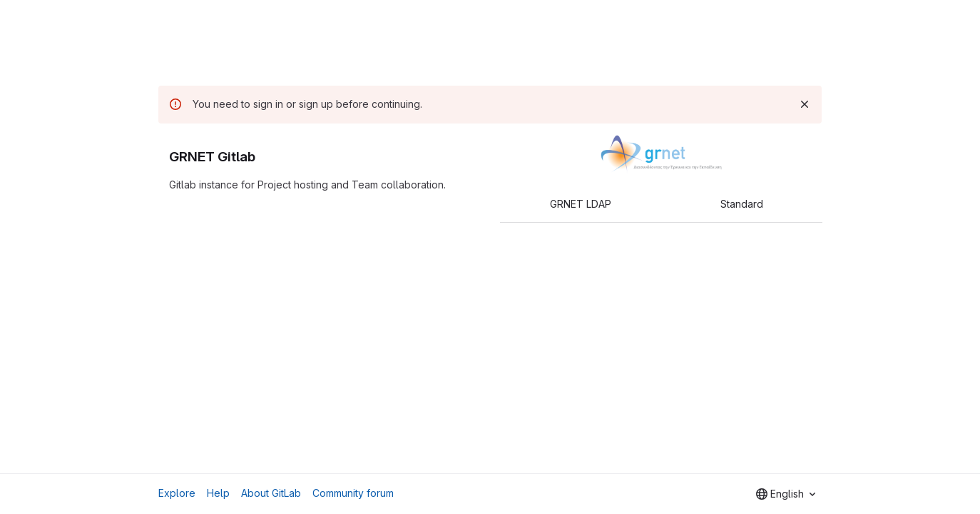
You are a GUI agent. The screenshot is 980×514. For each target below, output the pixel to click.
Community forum (353, 493)
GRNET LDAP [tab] (581, 204)
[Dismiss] (805, 104)
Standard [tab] (742, 204)
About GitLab (271, 493)
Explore (177, 493)
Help (218, 493)
